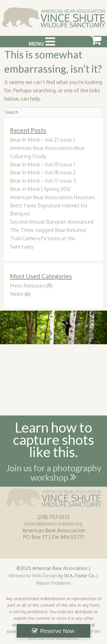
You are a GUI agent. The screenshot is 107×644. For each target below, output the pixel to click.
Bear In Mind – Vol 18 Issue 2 (43, 172)
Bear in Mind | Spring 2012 (40, 189)
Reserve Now (57, 631)
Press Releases (28, 286)
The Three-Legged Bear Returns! (48, 230)
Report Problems (53, 583)
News (17, 294)
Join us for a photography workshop (54, 474)
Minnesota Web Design (33, 575)
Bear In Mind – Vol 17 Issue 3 (43, 181)
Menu (42, 42)
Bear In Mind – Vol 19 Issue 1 (43, 164)
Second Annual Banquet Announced (52, 222)
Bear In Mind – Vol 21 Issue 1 (42, 140)
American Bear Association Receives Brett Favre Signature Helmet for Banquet (53, 205)
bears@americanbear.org (53, 523)
